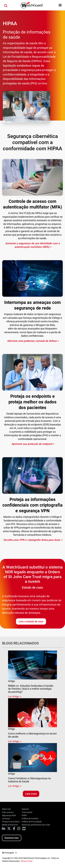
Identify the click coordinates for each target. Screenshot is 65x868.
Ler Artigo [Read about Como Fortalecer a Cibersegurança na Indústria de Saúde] (14, 786)
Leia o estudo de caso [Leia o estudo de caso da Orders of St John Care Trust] (31, 621)
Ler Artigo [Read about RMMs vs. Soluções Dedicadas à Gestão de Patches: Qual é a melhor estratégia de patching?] (14, 696)
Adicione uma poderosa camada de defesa (32, 341)
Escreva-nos (12, 838)
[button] (60, 5)
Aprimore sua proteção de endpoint (32, 444)
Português (9, 853)
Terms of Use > (27, 861)
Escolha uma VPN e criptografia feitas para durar (32, 540)
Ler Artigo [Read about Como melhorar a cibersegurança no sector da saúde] (14, 741)
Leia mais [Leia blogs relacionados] (31, 794)
